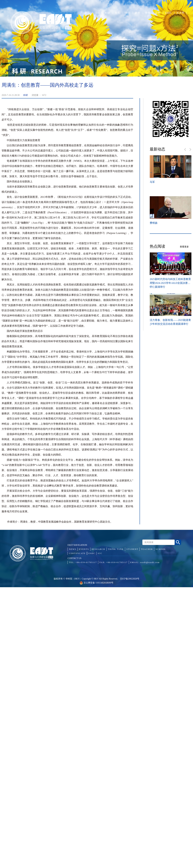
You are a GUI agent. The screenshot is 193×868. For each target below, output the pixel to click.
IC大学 (180, 13)
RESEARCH (98, 549)
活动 (97, 13)
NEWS (73, 549)
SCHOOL (161, 549)
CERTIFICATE (77, 553)
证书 (158, 13)
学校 (148, 13)
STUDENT (132, 549)
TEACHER (147, 549)
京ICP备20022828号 (130, 579)
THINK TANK (116, 549)
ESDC (168, 13)
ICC (100, 553)
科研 (107, 13)
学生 (128, 13)
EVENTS (84, 549)
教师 (138, 13)
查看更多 (184, 247)
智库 (117, 13)
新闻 (87, 13)
